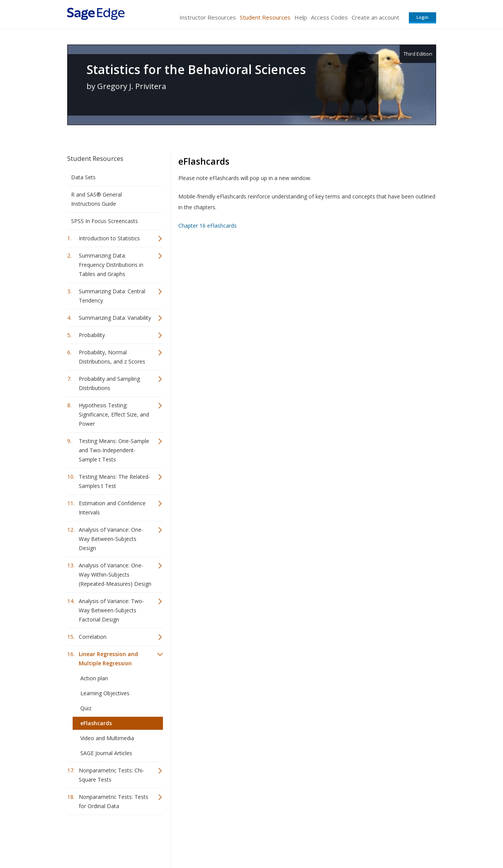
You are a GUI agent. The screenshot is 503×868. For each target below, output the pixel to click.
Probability (92, 335)
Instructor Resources (208, 17)
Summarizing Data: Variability (115, 318)
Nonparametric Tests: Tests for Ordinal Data (114, 801)
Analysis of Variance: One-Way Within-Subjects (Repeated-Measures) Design (115, 575)
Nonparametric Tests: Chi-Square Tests (111, 775)
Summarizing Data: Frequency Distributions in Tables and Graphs (111, 265)
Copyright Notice (343, 839)
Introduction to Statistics (109, 238)
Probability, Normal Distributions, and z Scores (112, 357)
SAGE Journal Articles (106, 753)
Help (301, 17)
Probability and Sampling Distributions (109, 383)
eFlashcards (96, 723)
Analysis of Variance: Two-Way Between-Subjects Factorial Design (111, 610)
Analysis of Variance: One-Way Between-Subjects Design (111, 539)
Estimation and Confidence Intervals (112, 508)
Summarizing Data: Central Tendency (112, 296)
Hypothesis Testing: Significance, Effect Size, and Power (114, 414)
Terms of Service (295, 839)
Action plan (94, 678)
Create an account (375, 17)
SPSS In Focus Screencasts (105, 221)
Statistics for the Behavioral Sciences (196, 69)
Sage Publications (111, 839)
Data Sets (83, 177)
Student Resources (265, 17)
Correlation (93, 637)
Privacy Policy (385, 839)
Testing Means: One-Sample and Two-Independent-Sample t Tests (114, 450)
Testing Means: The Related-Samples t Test (115, 481)
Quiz (86, 708)
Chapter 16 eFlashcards (208, 226)
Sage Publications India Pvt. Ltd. (179, 839)
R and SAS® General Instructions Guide (96, 199)
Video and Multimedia (107, 738)
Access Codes (329, 17)
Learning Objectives (105, 693)
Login (422, 17)
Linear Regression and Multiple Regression (108, 659)
